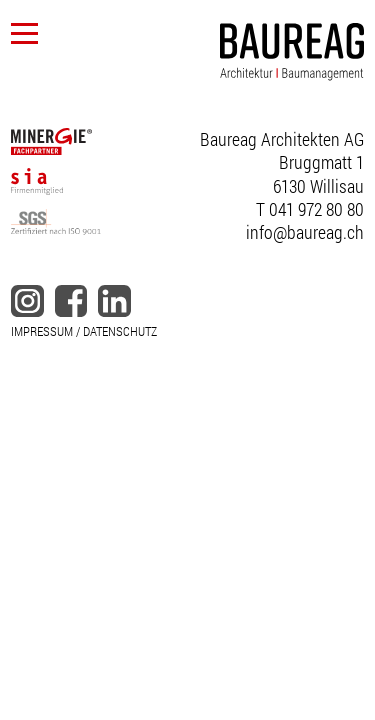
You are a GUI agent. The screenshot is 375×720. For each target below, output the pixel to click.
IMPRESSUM (42, 331)
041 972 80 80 (316, 209)
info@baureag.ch (305, 232)
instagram (27, 301)
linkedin (114, 301)
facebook (71, 301)
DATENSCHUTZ (120, 331)
